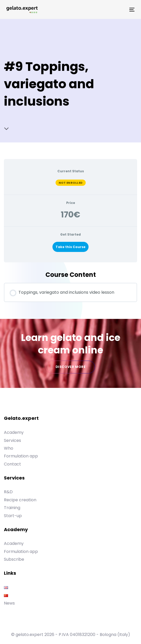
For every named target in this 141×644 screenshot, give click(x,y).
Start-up (13, 516)
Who (9, 448)
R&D (8, 492)
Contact (12, 464)
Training (12, 508)
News (9, 603)
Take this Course (70, 247)
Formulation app (21, 456)
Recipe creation (20, 500)
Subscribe (14, 559)
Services (12, 440)
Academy (14, 432)
